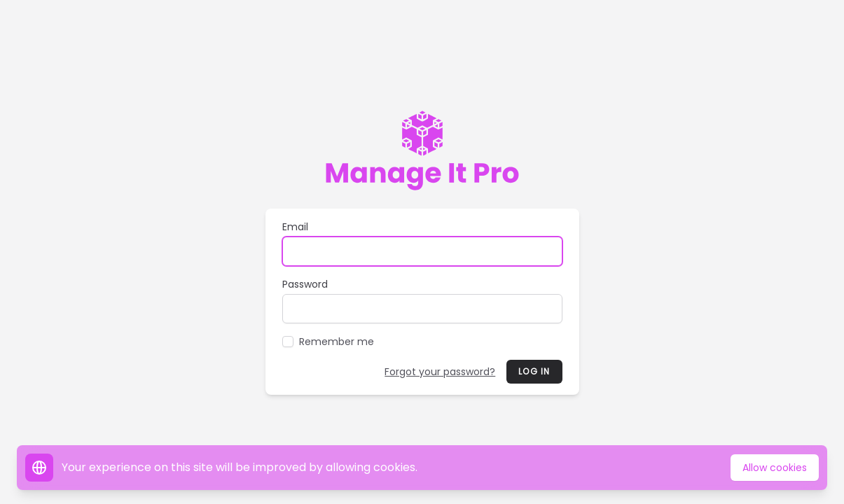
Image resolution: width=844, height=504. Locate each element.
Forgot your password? (440, 372)
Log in (534, 371)
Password (305, 284)
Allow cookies (775, 468)
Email (295, 227)
